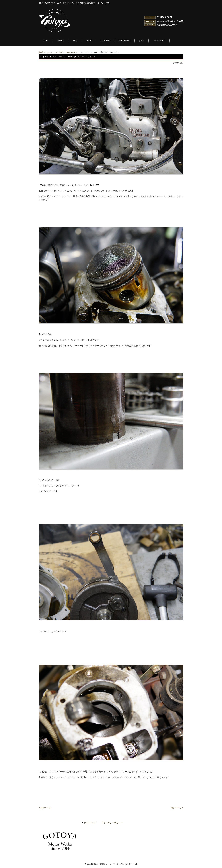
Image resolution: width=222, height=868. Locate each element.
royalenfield (70, 52)
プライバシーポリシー (112, 824)
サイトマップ (90, 824)
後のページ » (177, 809)
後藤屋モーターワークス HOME (51, 52)
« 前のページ (45, 809)
